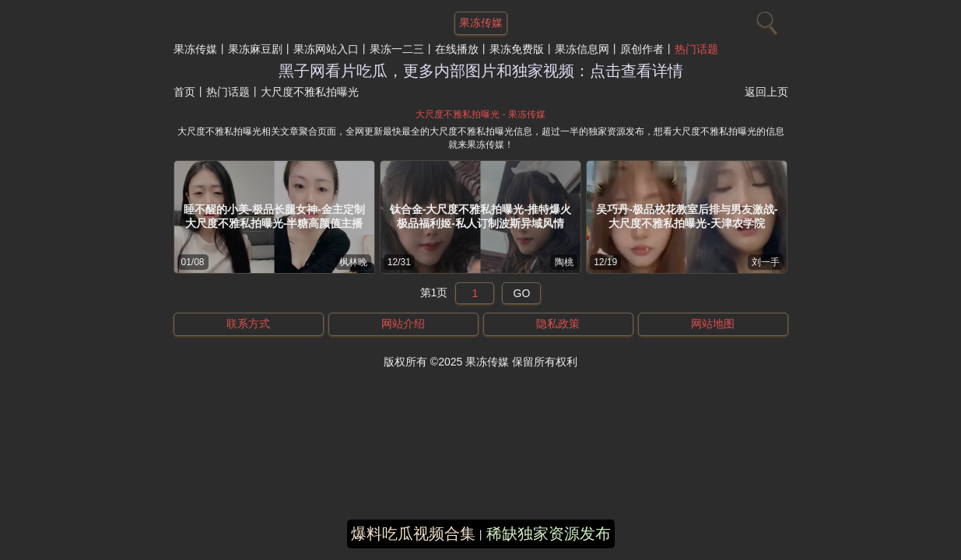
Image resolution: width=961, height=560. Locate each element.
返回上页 (766, 92)
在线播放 (457, 49)
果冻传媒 (195, 49)
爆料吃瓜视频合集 (413, 534)
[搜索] (765, 19)
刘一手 (766, 262)
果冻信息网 (582, 49)
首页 (184, 92)
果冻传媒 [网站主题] (481, 23)
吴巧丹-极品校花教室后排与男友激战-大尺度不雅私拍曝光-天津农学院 (687, 216)
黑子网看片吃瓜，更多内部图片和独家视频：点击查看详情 (481, 71)
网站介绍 (403, 324)
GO (522, 293)
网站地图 (713, 324)
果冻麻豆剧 (255, 49)
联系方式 (248, 324)
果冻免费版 (517, 49)
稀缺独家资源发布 (549, 534)
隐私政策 (558, 324)
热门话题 (696, 49)
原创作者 (642, 49)
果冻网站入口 (326, 49)
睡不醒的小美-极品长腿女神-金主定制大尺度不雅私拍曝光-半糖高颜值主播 (274, 216)
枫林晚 (353, 262)
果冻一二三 (397, 49)
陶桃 (564, 262)
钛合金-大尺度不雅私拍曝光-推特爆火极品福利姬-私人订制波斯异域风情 (480, 216)
